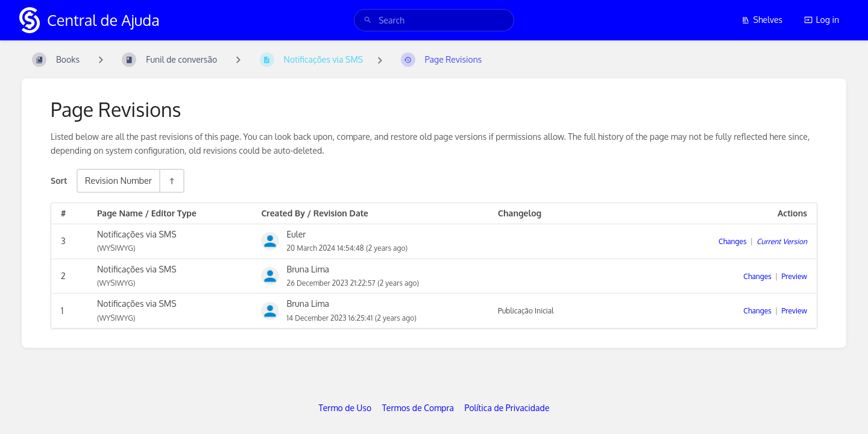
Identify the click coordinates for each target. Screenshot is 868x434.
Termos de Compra (418, 408)
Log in (822, 20)
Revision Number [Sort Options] (118, 180)
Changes (732, 241)
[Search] (368, 20)
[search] (434, 20)
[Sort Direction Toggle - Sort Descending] (171, 181)
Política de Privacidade (507, 408)
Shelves (762, 20)
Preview (794, 276)
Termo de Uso (345, 408)
